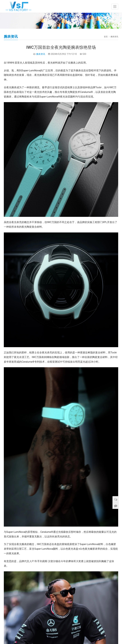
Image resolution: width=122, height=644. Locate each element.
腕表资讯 (41, 54)
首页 (106, 37)
